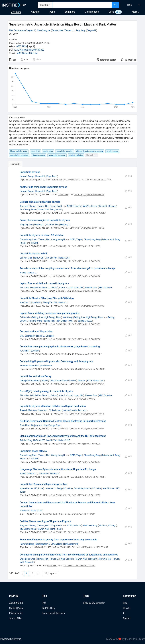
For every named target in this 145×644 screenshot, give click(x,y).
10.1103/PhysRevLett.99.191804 (90, 477)
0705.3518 (61, 354)
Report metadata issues (53, 613)
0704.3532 (63, 228)
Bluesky (127, 608)
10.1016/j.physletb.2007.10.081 (89, 429)
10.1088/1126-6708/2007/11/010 (79, 566)
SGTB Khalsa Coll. (95, 381)
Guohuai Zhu (52, 225)
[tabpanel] (72, 373)
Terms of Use (16, 618)
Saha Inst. (43, 410)
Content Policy (16, 608)
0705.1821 (63, 306)
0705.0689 (61, 246)
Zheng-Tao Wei (50, 302)
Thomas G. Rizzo (28, 511)
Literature (16, 12)
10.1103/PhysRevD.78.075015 (86, 444)
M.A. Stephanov (27, 336)
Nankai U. (32, 273)
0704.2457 (63, 195)
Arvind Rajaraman (82, 488)
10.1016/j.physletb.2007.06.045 (89, 306)
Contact (127, 618)
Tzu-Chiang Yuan (28, 209)
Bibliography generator (94, 603)
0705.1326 (61, 291)
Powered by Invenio (11, 639)
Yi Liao (23, 273)
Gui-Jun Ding (26, 258)
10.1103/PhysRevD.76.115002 (86, 495)
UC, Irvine (39, 488)
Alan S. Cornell (66, 288)
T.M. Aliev (24, 288)
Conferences (92, 12)
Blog (125, 603)
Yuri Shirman (109, 488)
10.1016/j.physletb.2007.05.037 (89, 195)
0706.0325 (61, 444)
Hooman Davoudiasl (29, 366)
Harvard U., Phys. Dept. (46, 176)
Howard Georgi (27, 176)
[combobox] (82, 5)
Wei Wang (68, 317)
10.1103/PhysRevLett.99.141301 (90, 369)
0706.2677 (61, 495)
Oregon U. (31, 30)
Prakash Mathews (28, 410)
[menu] (132, 5)
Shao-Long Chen (28, 559)
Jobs (52, 12)
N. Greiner (25, 351)
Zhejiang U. (39, 225)
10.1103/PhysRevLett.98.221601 (96, 180)
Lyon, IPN (79, 288)
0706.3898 (65, 547)
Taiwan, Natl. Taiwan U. (63, 30)
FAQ (44, 603)
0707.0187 (52, 566)
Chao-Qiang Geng (92, 239)
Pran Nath (57, 544)
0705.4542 (52, 399)
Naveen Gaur (91, 288)
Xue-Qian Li (25, 302)
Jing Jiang (81, 30)
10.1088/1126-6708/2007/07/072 (79, 399)
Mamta (82, 381)
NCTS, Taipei (76, 239)
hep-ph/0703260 (67, 180)
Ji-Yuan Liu (44, 474)
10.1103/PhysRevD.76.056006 (86, 276)
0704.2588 (64, 213)
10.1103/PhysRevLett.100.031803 (92, 547)
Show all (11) (92, 155)
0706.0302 (63, 429)
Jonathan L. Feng (53, 488)
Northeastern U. (43, 544)
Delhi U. (44, 381)
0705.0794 (61, 261)
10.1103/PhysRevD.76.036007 (86, 462)
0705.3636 (64, 369)
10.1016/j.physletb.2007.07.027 (87, 354)
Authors (35, 12)
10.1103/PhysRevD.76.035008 (86, 339)
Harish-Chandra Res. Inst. (75, 410)
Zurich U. (35, 351)
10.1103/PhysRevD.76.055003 (86, 532)
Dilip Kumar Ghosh (59, 381)
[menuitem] (130, 5)
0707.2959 (22, 46)
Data (111, 12)
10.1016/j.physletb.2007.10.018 (89, 414)
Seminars (70, 12)
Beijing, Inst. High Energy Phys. (47, 317)
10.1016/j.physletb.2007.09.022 (29, 50)
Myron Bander (26, 488)
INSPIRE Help (48, 608)
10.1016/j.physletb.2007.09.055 (87, 291)
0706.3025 (52, 514)
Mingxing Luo (26, 225)
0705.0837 (61, 276)
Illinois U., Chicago (108, 206)
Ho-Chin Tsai (105, 559)
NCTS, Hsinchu (74, 206)
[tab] (18, 164)
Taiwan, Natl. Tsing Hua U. (50, 206)
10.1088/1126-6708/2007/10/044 (79, 514)
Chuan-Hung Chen (28, 239)
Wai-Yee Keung (90, 206)
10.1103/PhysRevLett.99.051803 (90, 213)
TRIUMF (35, 243)
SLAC (40, 511)
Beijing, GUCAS (85, 321)
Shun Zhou (25, 425)
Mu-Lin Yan (52, 258)
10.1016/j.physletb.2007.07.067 (89, 384)
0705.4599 (63, 414)
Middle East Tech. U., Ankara (44, 288)
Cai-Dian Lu (25, 317)
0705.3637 (63, 384)
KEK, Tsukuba (105, 288)
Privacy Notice (16, 613)
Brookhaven (46, 366)
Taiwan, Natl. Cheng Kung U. (52, 239)
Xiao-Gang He (44, 30)
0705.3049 (61, 339)
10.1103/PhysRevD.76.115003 (86, 246)
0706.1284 (64, 477)
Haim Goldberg (27, 544)
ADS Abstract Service (27, 53)
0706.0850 (61, 462)
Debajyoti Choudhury (30, 381)
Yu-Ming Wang (35, 321)
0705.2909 (61, 324)
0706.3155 (61, 532)
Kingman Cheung (28, 206)
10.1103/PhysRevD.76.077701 (86, 324)
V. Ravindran (55, 410)
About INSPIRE (16, 603)
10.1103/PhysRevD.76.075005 (86, 261)
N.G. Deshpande (17, 30)
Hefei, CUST (39, 258)
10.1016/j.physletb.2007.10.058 (89, 228)
